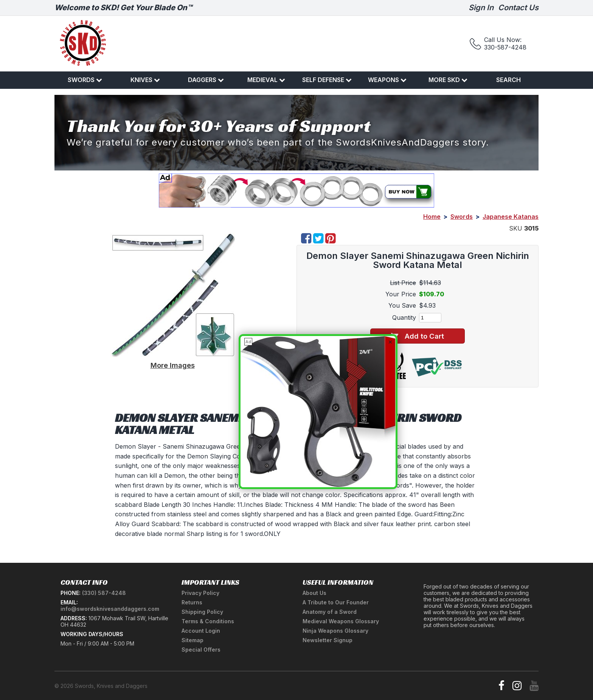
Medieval (266, 80)
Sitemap (192, 640)
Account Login (201, 631)
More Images (173, 365)
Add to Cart (417, 336)
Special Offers (201, 650)
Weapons (387, 80)
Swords (85, 80)
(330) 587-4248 (104, 593)
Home (432, 217)
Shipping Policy (202, 612)
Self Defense (327, 80)
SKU (516, 228)
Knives (145, 80)
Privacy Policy (200, 593)
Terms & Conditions (208, 621)
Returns (192, 602)
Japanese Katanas (511, 217)
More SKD (448, 80)
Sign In (481, 8)
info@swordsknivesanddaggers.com (110, 609)
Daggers (206, 80)
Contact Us (518, 8)
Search (508, 80)
